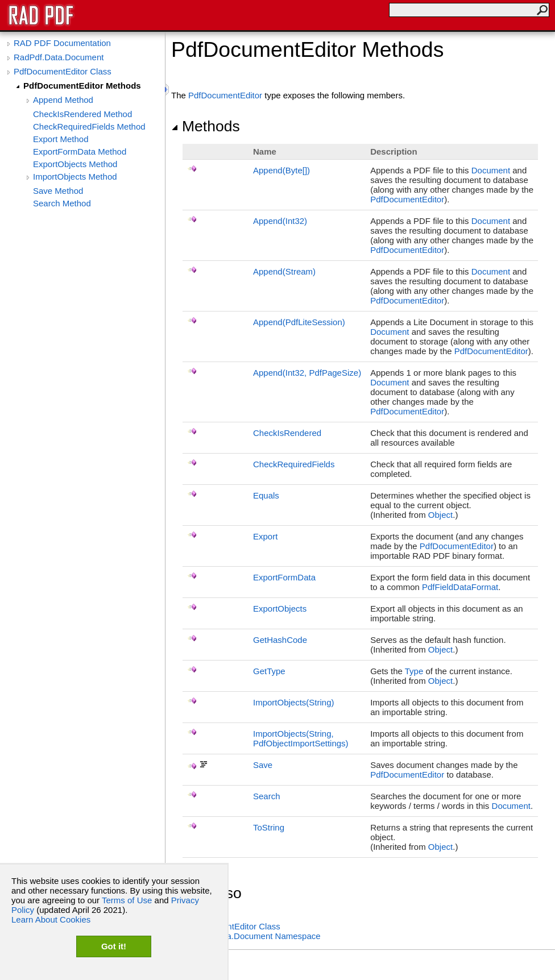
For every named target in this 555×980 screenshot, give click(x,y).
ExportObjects (280, 609)
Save (263, 765)
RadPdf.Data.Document (59, 57)
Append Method (63, 100)
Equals (266, 495)
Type (414, 671)
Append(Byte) (281, 170)
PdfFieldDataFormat (460, 587)
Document (491, 170)
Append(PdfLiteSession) (299, 322)
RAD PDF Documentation (62, 43)
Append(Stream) (284, 271)
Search (267, 796)
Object (440, 515)
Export (265, 536)
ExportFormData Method (80, 151)
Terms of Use (127, 900)
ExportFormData (284, 577)
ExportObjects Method (75, 164)
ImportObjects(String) (294, 702)
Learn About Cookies (51, 919)
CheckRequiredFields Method (89, 126)
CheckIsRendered (287, 433)
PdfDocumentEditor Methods (82, 86)
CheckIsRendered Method (82, 114)
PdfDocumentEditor (225, 95)
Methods (206, 126)
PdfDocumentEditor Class (63, 71)
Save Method (58, 191)
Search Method (62, 203)
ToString (269, 827)
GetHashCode (280, 640)
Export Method (61, 139)
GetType (269, 671)
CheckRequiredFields (294, 464)
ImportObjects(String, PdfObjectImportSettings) (301, 738)
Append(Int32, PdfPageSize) (307, 373)
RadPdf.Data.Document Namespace (252, 936)
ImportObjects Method (75, 177)
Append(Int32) (280, 221)
